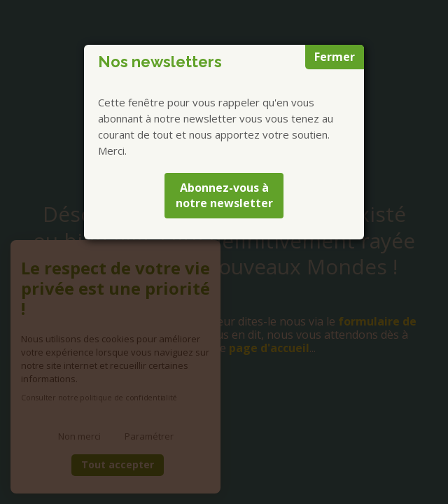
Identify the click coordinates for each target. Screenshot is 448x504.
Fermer (335, 57)
